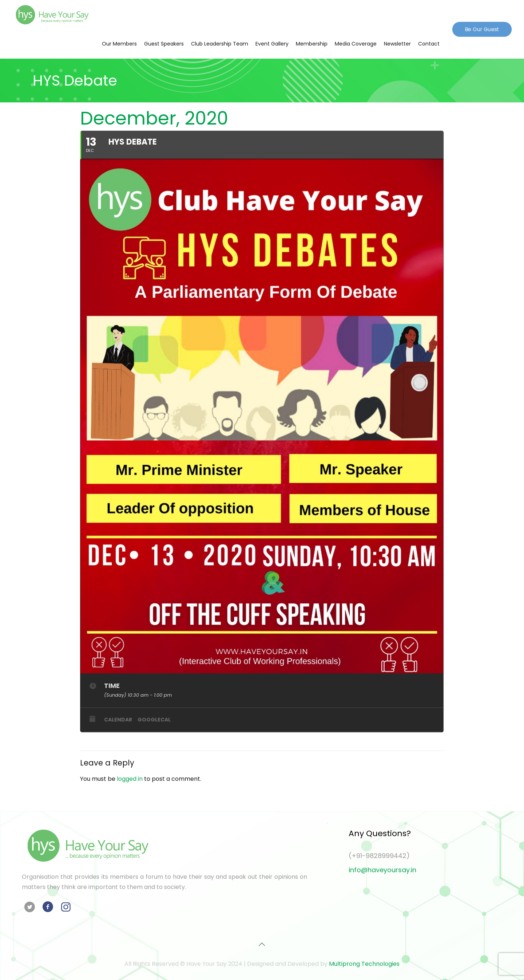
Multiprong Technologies (364, 964)
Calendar (118, 720)
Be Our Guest (482, 29)
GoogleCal (154, 720)
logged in (130, 779)
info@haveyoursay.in (382, 870)
